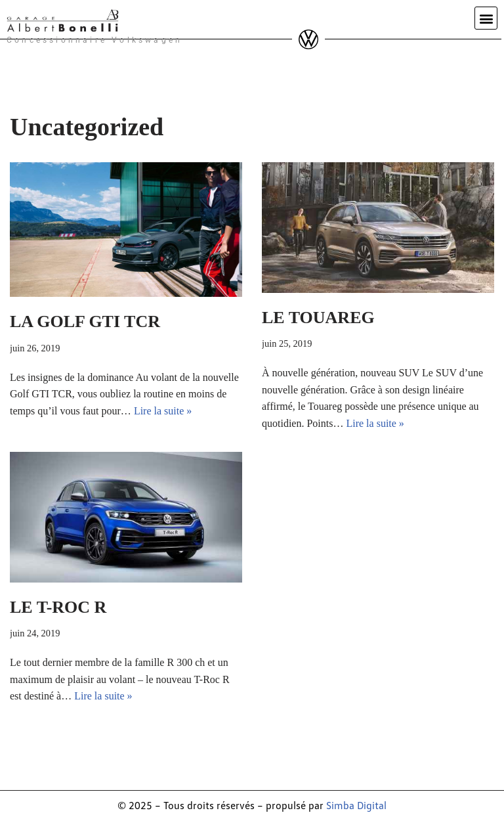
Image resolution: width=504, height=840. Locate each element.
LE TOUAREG (318, 318)
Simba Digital (356, 805)
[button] (486, 18)
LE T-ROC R (58, 607)
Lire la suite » (163, 411)
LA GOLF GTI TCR (85, 321)
